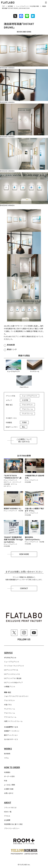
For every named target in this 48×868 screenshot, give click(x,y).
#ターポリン (7, 486)
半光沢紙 (33, 6)
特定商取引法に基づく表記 (13, 824)
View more (24, 554)
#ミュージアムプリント (10, 480)
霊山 (24, 427)
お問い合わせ (9, 793)
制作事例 (10, 6)
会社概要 (7, 820)
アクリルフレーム (10, 717)
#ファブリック (17, 482)
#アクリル (14, 484)
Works (8, 749)
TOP (3, 6)
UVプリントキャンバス (12, 674)
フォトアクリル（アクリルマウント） (16, 696)
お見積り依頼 (9, 789)
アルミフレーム (27, 409)
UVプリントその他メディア (13, 682)
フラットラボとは (10, 807)
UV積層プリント (10, 686)
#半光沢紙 (7, 484)
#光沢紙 (21, 511)
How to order (12, 767)
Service (8, 653)
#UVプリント (8, 482)
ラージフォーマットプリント (14, 666)
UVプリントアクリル (11, 670)
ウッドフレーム (35, 371)
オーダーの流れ (9, 776)
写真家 (24, 422)
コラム (6, 758)
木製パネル (8, 705)
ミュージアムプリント (22, 6)
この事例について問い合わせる (24, 441)
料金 (6, 781)
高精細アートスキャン (12, 731)
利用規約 (7, 772)
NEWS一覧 (8, 812)
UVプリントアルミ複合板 (13, 678)
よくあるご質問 (9, 785)
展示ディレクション (11, 735)
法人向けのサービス (11, 739)
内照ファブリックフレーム (13, 721)
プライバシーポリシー (12, 828)
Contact (24, 588)
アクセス (7, 816)
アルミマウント (24, 387)
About (8, 803)
